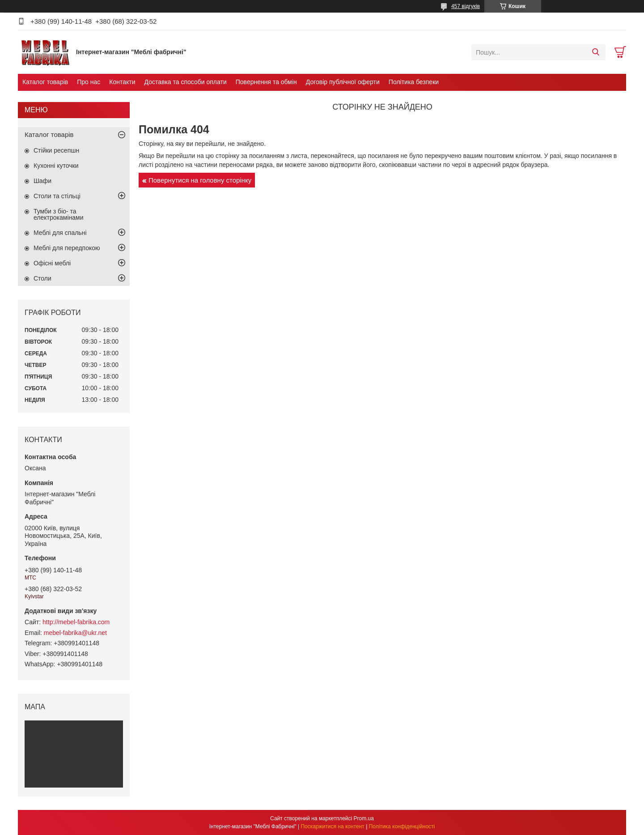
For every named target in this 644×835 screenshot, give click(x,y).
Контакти (122, 82)
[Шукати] (595, 52)
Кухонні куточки (56, 166)
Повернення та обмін (266, 82)
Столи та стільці (57, 196)
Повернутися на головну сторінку (200, 180)
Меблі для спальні (60, 233)
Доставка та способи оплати (186, 82)
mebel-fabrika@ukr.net (75, 633)
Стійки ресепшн (56, 150)
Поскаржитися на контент (332, 826)
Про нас (89, 82)
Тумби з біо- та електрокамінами (58, 214)
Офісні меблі (52, 263)
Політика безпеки (414, 82)
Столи (42, 278)
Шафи (42, 181)
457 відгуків (466, 6)
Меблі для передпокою (67, 248)
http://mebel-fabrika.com (76, 622)
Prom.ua (364, 818)
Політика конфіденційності (402, 826)
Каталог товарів (45, 82)
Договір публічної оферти (343, 82)
